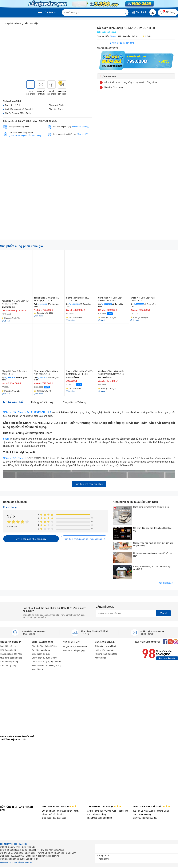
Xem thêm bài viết (167, 583)
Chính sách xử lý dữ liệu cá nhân (47, 662)
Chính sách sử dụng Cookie (45, 658)
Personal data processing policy (46, 665)
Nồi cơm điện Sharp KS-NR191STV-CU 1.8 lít (27, 412)
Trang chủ (8, 23)
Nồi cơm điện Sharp (14, 458)
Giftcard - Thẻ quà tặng (74, 651)
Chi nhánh (139, 12)
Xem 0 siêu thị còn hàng (122, 43)
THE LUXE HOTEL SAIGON (59, 807)
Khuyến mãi (100, 658)
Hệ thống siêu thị (8, 650)
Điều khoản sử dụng (41, 654)
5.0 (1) (147, 36)
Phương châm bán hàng (11, 654)
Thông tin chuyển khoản (106, 646)
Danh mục (51, 13)
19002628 (43, 304)
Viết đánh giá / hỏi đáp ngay (31, 539)
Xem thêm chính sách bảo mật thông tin (16, 862)
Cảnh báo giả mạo (9, 665)
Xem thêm (37, 669)
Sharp (113, 36)
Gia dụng (19, 23)
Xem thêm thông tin (167, 658)
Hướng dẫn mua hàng (105, 650)
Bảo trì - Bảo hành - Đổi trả (44, 646)
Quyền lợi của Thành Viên (75, 647)
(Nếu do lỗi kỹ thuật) (80, 127)
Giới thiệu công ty (8, 646)
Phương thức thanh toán (106, 654)
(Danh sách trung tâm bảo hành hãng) (25, 135)
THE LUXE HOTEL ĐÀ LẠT (104, 807)
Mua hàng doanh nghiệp (11, 658)
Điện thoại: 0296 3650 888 (145, 818)
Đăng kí (163, 613)
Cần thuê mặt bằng (9, 662)
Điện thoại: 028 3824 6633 (54, 818)
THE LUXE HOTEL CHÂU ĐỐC (151, 807)
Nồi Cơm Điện (32, 23)
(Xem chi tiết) (82, 134)
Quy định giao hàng (41, 650)
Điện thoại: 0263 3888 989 (100, 818)
